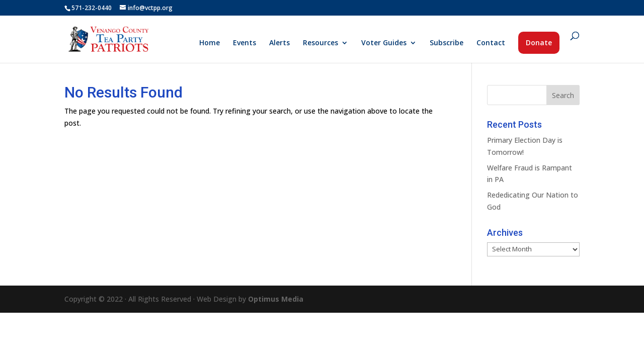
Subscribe (447, 43)
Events (245, 43)
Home (210, 43)
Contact (491, 43)
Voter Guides (384, 43)
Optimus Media (276, 299)
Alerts (279, 43)
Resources (320, 43)
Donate (539, 42)
